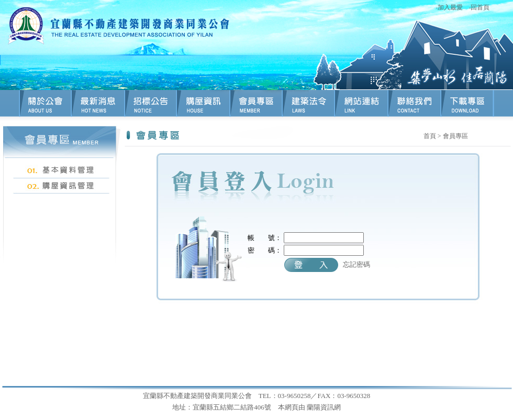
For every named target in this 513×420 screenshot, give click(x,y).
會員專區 (455, 136)
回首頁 (480, 7)
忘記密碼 (356, 264)
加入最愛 (450, 7)
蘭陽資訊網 (324, 407)
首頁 (430, 136)
